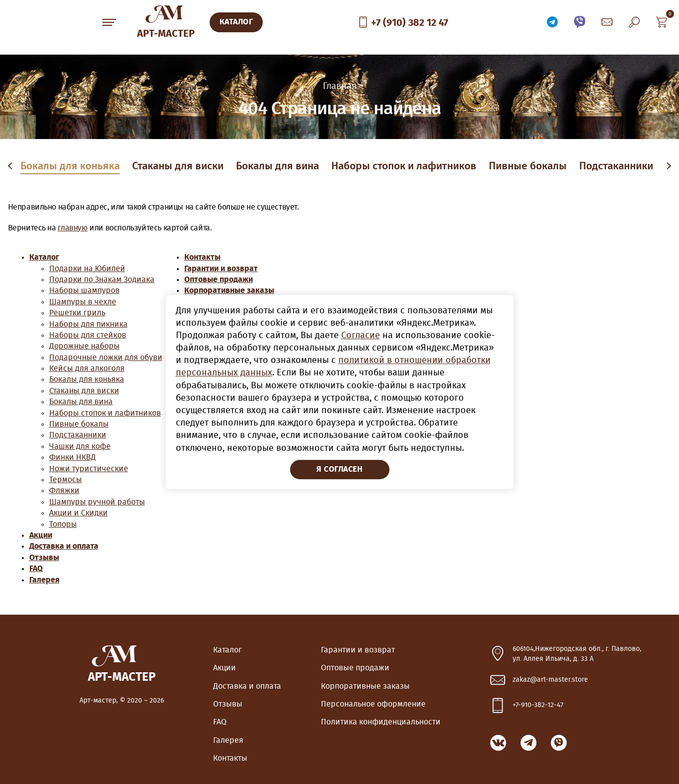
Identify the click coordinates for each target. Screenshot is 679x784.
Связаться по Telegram (552, 22)
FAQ (36, 569)
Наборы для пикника (88, 324)
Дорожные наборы (84, 346)
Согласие (361, 336)
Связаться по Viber (580, 22)
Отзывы (44, 558)
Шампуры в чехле (83, 302)
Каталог (44, 257)
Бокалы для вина (277, 166)
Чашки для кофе (80, 446)
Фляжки (64, 491)
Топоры (63, 524)
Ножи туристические (89, 469)
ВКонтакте (498, 743)
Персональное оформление (373, 704)
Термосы (66, 480)
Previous (12, 166)
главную (73, 228)
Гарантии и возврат (221, 269)
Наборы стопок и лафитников (404, 166)
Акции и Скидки (78, 513)
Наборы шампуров (84, 290)
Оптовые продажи (219, 280)
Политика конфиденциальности (381, 722)
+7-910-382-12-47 (538, 705)
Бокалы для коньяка (70, 166)
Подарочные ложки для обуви (106, 357)
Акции (41, 535)
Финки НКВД (73, 457)
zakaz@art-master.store (550, 680)
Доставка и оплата (64, 546)
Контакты (202, 257)
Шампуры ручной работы (97, 502)
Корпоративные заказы (229, 290)
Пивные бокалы (528, 166)
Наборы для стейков (88, 335)
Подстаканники (616, 166)
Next (668, 166)
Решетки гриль (77, 313)
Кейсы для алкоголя (87, 368)
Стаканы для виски (178, 166)
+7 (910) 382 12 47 (410, 23)
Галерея (44, 580)
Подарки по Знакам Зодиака (102, 280)
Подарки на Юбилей (87, 269)
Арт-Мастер (166, 34)
